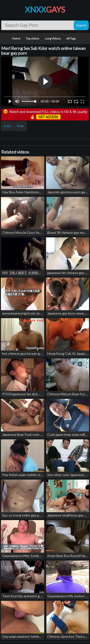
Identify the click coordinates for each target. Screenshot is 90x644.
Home (16, 38)
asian (7, 126)
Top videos (33, 38)
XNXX (45, 10)
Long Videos (53, 38)
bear (21, 126)
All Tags (71, 38)
